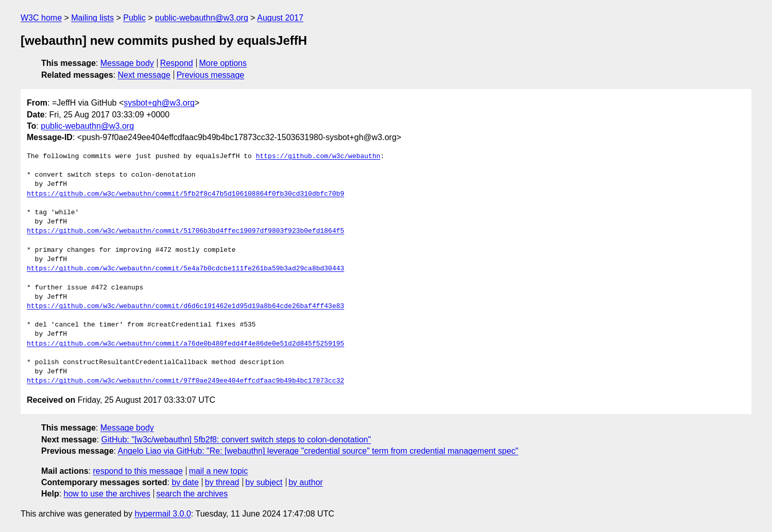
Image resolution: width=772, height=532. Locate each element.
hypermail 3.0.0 (162, 514)
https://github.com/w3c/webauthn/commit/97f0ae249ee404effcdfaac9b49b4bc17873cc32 (185, 381)
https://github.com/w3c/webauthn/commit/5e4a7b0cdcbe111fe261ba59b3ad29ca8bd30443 (185, 269)
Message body (127, 63)
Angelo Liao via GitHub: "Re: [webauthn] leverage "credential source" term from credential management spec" (318, 451)
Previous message (211, 75)
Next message (144, 75)
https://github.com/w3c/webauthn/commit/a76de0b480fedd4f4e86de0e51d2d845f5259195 (185, 344)
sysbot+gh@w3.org (159, 103)
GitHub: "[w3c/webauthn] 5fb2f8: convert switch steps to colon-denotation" (236, 440)
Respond (177, 63)
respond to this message (138, 471)
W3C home (41, 18)
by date (185, 482)
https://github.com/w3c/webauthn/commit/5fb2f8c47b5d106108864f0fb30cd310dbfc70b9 (185, 194)
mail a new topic (219, 471)
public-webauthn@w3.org (202, 18)
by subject (264, 482)
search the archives (192, 494)
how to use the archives (107, 494)
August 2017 (280, 18)
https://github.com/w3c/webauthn (318, 157)
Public (134, 18)
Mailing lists (92, 18)
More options (223, 63)
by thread (222, 482)
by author (306, 482)
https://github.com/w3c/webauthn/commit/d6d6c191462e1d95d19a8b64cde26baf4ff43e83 (185, 306)
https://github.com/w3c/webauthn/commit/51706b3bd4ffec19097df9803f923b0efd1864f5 (185, 231)
